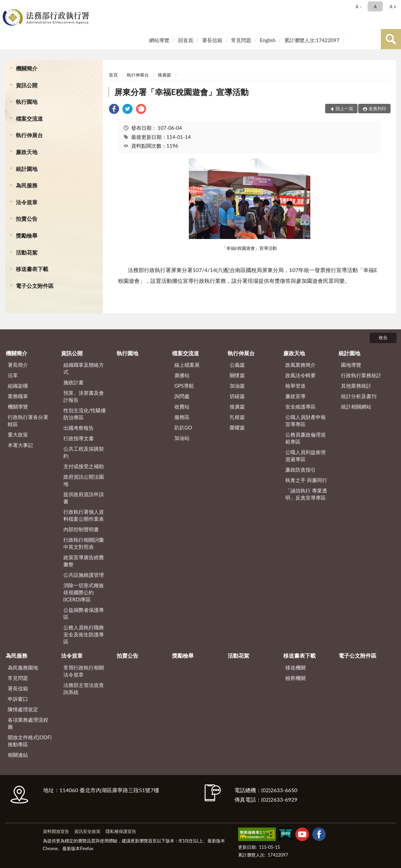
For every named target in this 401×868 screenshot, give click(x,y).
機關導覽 (18, 407)
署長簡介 (18, 365)
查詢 (391, 39)
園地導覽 (351, 365)
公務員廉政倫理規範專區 (306, 438)
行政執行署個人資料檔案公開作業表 (84, 515)
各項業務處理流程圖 (28, 723)
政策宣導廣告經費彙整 (84, 561)
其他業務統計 (356, 386)
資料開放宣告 (56, 831)
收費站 (182, 407)
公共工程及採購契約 (84, 452)
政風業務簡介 (300, 365)
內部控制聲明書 (81, 529)
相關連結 (18, 755)
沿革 (13, 375)
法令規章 (27, 202)
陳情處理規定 (23, 709)
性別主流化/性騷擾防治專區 (85, 414)
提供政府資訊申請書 (84, 498)
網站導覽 (159, 40)
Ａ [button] (375, 6)
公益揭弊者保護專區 (84, 613)
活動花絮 (27, 252)
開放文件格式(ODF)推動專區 (30, 741)
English (268, 40)
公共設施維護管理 (84, 575)
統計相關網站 (356, 407)
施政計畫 (74, 382)
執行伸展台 (29, 135)
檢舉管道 (295, 386)
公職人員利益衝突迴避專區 (306, 456)
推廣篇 (164, 75)
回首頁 (186, 40)
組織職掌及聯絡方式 (84, 368)
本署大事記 (20, 445)
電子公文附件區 (35, 286)
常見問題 (241, 40)
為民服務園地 (23, 667)
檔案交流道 (29, 118)
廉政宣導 (295, 396)
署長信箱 (212, 40)
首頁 (113, 75)
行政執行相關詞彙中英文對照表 (84, 543)
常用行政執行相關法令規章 (84, 671)
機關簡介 (27, 68)
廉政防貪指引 (300, 470)
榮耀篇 (237, 427)
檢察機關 (295, 678)
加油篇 (237, 386)
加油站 (182, 438)
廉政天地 (27, 152)
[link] (114, 110)
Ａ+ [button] (393, 6)
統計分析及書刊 (359, 396)
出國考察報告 (79, 428)
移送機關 (295, 667)
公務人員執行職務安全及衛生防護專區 (84, 634)
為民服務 (27, 185)
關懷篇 (237, 375)
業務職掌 (18, 396)
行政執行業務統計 (361, 375)
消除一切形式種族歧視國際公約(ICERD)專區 (84, 592)
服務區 (182, 417)
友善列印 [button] (377, 109)
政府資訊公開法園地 (84, 480)
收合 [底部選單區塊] (383, 337)
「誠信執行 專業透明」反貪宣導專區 (306, 494)
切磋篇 (237, 396)
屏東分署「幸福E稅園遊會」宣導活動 (181, 92)
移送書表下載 (32, 269)
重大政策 (18, 435)
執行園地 (27, 102)
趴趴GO (183, 427)
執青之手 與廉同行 (306, 480)
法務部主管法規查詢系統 (84, 689)
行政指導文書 (79, 438)
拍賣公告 (27, 219)
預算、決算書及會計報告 (84, 396)
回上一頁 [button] (344, 109)
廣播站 (182, 375)
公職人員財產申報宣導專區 (306, 421)
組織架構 (18, 386)
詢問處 (182, 396)
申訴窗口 (18, 699)
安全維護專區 (300, 407)
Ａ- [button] (358, 6)
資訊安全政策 (87, 831)
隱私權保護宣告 (121, 831)
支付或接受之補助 (84, 466)
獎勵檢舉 (27, 235)
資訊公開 (27, 85)
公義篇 (237, 365)
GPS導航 (184, 386)
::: (6, 6)
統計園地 (27, 169)
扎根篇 (237, 417)
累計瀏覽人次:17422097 (312, 40)
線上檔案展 (187, 365)
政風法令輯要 (300, 375)
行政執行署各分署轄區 (28, 421)
